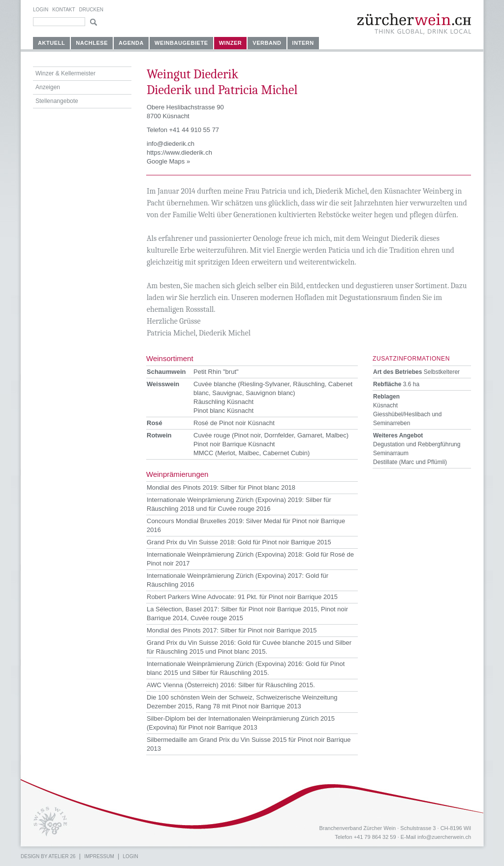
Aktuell (51, 43)
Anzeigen (48, 87)
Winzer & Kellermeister (65, 73)
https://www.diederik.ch (179, 152)
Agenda (131, 43)
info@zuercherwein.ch (444, 837)
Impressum (99, 856)
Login (41, 10)
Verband (267, 43)
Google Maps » (168, 161)
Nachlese (92, 43)
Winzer (231, 43)
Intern (303, 43)
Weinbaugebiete (181, 43)
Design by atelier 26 (48, 856)
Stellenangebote (57, 101)
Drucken (91, 10)
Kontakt (63, 10)
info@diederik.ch (171, 144)
